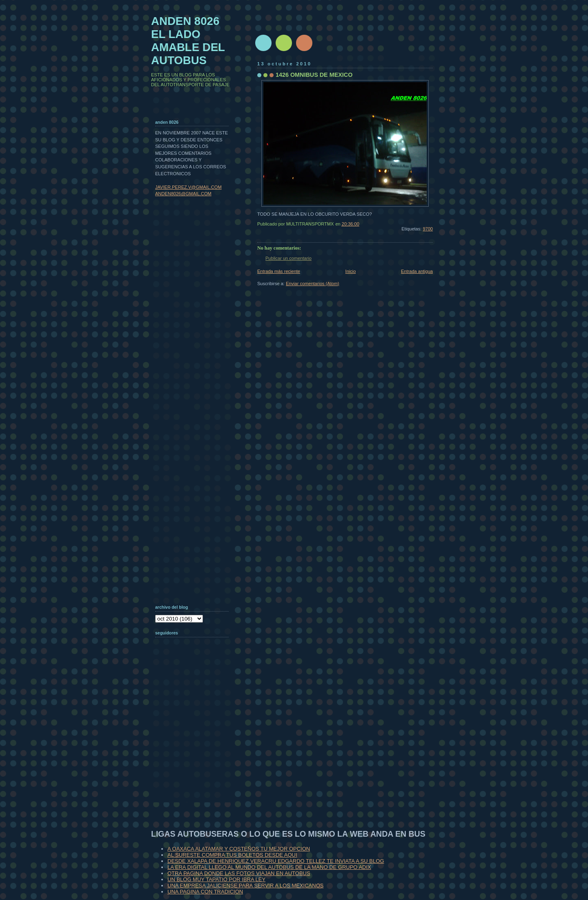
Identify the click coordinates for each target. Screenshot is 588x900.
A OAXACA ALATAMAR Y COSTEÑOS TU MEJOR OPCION (239, 849)
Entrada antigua (417, 271)
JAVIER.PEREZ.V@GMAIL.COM (188, 187)
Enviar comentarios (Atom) (313, 284)
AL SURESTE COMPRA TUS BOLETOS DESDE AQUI (232, 855)
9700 (428, 229)
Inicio (351, 271)
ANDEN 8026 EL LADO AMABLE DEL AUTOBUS (188, 41)
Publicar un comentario (288, 258)
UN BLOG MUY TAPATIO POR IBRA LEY (216, 879)
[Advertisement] (196, 749)
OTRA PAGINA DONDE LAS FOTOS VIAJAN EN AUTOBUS (239, 873)
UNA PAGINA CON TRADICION (205, 892)
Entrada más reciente (279, 271)
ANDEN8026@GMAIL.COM (183, 194)
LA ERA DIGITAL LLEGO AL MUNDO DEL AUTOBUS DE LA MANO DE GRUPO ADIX (269, 867)
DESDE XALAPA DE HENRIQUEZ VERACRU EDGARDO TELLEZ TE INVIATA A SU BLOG (276, 861)
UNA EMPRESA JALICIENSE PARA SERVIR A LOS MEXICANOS (245, 885)
